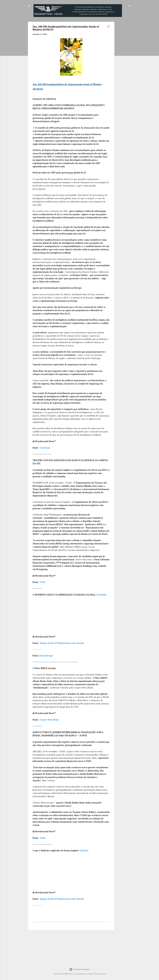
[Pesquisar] (130, 6)
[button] (108, 27)
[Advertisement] (134, 36)
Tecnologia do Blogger (80, 969)
